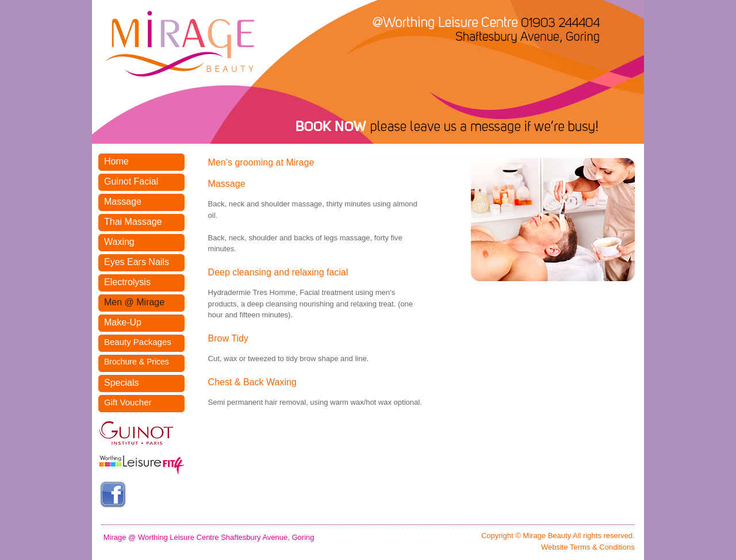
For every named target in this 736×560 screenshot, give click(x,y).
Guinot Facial (131, 181)
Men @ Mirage (134, 302)
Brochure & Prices (137, 362)
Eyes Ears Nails (137, 262)
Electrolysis (127, 282)
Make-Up (123, 322)
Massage (123, 202)
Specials (121, 383)
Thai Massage (133, 222)
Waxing (119, 242)
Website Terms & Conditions (588, 547)
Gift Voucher (128, 402)
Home (116, 161)
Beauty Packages (138, 342)
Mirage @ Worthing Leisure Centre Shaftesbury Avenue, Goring (209, 537)
